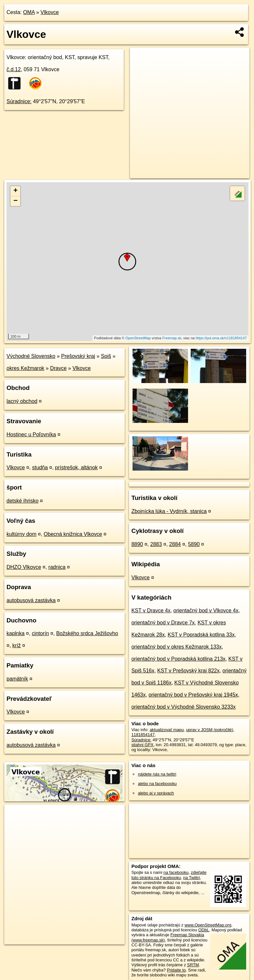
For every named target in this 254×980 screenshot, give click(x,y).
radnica (57, 567)
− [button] (16, 201)
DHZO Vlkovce (24, 567)
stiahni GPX (142, 745)
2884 (175, 544)
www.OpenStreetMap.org (208, 925)
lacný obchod (22, 401)
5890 (194, 544)
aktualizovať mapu (167, 730)
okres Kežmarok (25, 368)
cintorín (40, 633)
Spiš (106, 356)
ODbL (204, 930)
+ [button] (16, 191)
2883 (156, 544)
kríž (17, 645)
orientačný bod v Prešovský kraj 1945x (193, 695)
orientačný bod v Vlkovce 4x (206, 610)
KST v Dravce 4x (151, 610)
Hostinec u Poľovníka (31, 434)
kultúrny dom (22, 534)
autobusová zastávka (31, 600)
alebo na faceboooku (157, 784)
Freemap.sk (172, 338)
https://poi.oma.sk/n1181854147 (221, 338)
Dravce (58, 368)
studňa (40, 467)
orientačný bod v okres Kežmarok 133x (176, 647)
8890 (137, 544)
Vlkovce (50, 12)
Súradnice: (19, 101)
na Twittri (191, 878)
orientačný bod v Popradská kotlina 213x (178, 659)
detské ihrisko (23, 501)
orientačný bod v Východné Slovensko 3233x (183, 707)
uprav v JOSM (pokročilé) (210, 730)
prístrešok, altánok (77, 467)
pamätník (17, 679)
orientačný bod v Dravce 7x (163, 623)
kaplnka (16, 633)
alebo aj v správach (156, 793)
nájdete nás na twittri (157, 774)
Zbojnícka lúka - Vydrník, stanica (169, 511)
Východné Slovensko (31, 356)
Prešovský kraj (78, 356)
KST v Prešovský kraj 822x (189, 671)
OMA (29, 12)
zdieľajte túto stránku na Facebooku (169, 875)
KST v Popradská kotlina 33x (201, 635)
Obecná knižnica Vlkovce (73, 534)
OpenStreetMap (138, 338)
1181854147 (143, 735)
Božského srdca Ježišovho (87, 633)
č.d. (14, 69)
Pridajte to (176, 970)
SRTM (193, 965)
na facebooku (176, 872)
